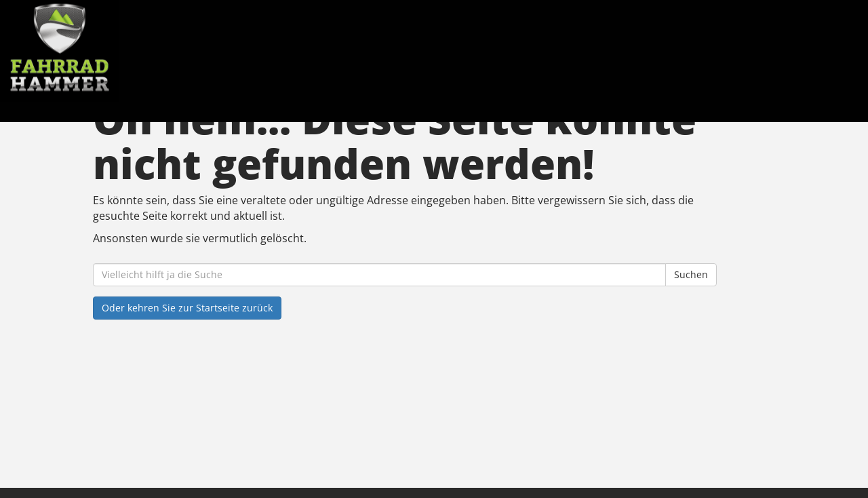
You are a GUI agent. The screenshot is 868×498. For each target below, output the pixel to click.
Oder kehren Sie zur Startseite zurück (187, 308)
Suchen (691, 274)
